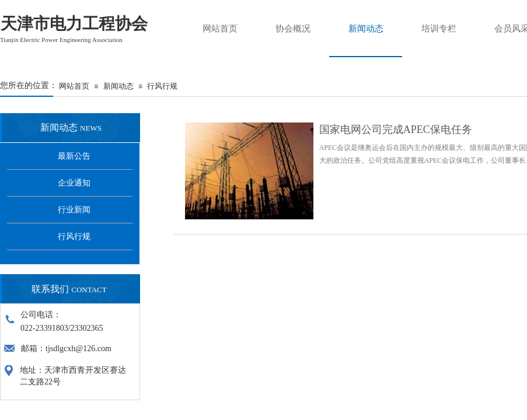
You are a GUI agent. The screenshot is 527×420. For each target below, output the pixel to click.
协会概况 (293, 29)
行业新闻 (74, 210)
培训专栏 (439, 29)
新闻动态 (118, 86)
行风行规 (162, 86)
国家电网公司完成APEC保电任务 (396, 129)
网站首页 (74, 86)
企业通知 (74, 183)
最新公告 (74, 156)
